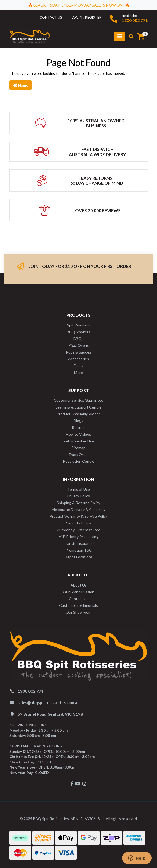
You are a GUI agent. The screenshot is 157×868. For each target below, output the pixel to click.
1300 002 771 (135, 20)
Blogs (78, 421)
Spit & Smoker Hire (78, 441)
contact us (51, 17)
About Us (79, 585)
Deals (78, 366)
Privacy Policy (78, 496)
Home (21, 85)
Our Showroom (78, 612)
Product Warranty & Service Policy (79, 516)
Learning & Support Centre (78, 407)
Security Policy (79, 523)
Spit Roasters (78, 325)
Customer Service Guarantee (78, 400)
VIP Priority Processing (79, 537)
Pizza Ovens (79, 345)
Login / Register (86, 17)
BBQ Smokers (78, 332)
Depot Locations (79, 557)
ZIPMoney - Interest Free (78, 530)
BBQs (78, 339)
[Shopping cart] (141, 37)
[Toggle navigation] (120, 36)
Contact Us (79, 599)
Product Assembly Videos (79, 414)
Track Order (79, 454)
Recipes (79, 427)
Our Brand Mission (79, 592)
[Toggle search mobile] (129, 37)
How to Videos (78, 434)
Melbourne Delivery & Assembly (78, 509)
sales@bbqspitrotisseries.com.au (49, 702)
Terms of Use (79, 489)
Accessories (78, 359)
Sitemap (78, 448)
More (78, 372)
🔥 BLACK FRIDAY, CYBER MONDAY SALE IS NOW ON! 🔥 (79, 5)
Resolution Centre (79, 461)
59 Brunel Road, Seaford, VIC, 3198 (50, 714)
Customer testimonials (78, 605)
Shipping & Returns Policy (78, 503)
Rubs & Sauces (78, 352)
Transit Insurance (78, 543)
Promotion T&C (79, 550)
